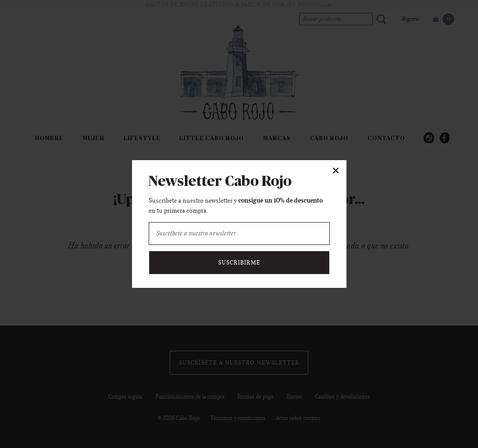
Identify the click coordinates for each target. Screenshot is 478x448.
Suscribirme (239, 263)
